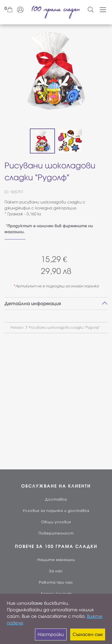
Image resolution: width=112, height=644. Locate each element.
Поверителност (56, 533)
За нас (56, 571)
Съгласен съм (88, 634)
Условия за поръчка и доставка (56, 511)
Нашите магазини (56, 560)
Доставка (56, 499)
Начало (17, 328)
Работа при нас (56, 582)
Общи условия (56, 522)
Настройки (51, 634)
